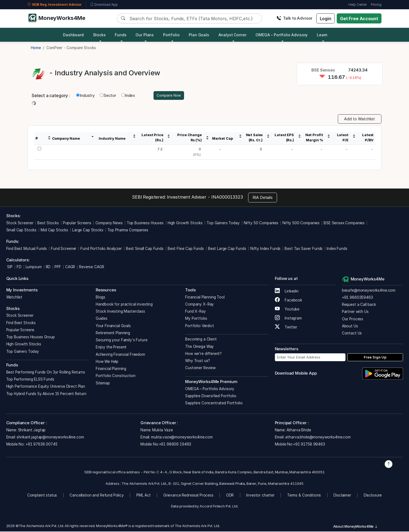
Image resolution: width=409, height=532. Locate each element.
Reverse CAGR (91, 268)
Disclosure (373, 496)
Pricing (376, 5)
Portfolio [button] (171, 35)
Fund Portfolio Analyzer (101, 249)
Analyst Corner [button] (232, 35)
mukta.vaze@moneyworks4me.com (182, 438)
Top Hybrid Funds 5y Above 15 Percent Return (46, 394)
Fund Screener (64, 249)
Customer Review (200, 369)
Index (128, 96)
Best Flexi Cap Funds (186, 249)
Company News (109, 223)
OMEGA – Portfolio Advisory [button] (282, 35)
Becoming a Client (201, 340)
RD (48, 268)
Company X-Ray (199, 305)
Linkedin (287, 292)
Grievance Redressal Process (188, 496)
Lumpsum (34, 268)
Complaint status (42, 496)
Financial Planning (111, 369)
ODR (230, 496)
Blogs (100, 298)
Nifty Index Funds (265, 249)
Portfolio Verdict (199, 326)
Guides (102, 319)
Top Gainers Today (223, 223)
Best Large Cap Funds (227, 249)
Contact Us (352, 334)
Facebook (289, 301)
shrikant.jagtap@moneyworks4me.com (50, 438)
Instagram (288, 319)
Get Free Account (359, 19)
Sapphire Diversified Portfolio (211, 396)
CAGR (70, 268)
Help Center (357, 5)
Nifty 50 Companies (261, 223)
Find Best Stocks (21, 323)
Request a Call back (359, 305)
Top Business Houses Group (31, 338)
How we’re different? (203, 354)
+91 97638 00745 (41, 445)
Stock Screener (20, 223)
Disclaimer (342, 496)
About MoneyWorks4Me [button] (356, 527)
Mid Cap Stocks (54, 231)
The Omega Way (199, 347)
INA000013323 (227, 198)
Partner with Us (355, 312)
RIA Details (263, 198)
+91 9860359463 (357, 298)
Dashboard (73, 35)
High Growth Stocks (185, 223)
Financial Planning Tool (205, 298)
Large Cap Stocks (88, 231)
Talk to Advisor (294, 18)
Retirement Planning (113, 333)
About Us (350, 327)
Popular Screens (77, 223)
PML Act (144, 496)
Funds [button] (121, 35)
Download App (104, 5)
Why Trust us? (198, 361)
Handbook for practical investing (124, 305)
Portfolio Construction (116, 376)
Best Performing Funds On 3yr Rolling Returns (46, 373)
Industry (85, 96)
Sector (108, 96)
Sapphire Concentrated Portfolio (214, 404)
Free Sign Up (375, 358)
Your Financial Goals (113, 326)
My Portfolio (196, 319)
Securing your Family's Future (122, 341)
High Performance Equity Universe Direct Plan (46, 387)
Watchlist (14, 298)
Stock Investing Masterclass (120, 312)
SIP (9, 268)
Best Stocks (48, 223)
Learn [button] (322, 35)
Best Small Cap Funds (145, 249)
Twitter (286, 328)
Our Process (353, 319)
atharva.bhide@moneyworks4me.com (318, 438)
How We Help (107, 362)
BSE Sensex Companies (344, 223)
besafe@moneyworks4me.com (369, 291)
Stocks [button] (99, 35)
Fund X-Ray (196, 312)
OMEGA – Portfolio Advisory (210, 389)
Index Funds (337, 249)
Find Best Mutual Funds (27, 249)
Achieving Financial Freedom (120, 355)
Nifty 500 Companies (301, 223)
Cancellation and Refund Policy (97, 496)
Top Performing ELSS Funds (30, 380)
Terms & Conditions (304, 496)
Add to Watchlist (360, 120)
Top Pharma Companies (128, 231)
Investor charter (260, 496)
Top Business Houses (145, 223)
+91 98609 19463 (175, 445)
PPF (58, 268)
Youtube (287, 310)
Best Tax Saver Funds (304, 249)
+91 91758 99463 (309, 445)
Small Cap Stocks (22, 231)
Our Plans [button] (145, 35)
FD (19, 268)
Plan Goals (199, 35)
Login (326, 19)
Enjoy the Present (111, 348)
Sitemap (103, 384)
